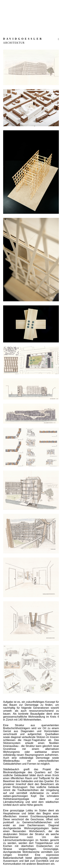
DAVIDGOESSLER (23, 39)
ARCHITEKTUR (14, 43)
